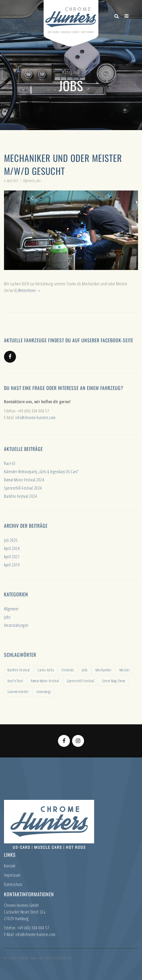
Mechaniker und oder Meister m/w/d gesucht (63, 164)
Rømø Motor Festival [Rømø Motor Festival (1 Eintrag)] (45, 681)
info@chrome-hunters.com (35, 418)
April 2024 (12, 548)
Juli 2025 (11, 540)
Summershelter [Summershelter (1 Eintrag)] (18, 692)
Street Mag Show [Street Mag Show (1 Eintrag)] (114, 681)
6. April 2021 (11, 181)
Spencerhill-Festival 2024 (23, 488)
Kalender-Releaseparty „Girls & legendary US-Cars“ (41, 472)
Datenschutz (13, 884)
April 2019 (12, 565)
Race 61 (10, 463)
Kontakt (10, 866)
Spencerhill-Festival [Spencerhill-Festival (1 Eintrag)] (80, 681)
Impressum (12, 875)
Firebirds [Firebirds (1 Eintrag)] (68, 670)
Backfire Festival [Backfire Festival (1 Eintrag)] (19, 670)
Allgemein (29, 181)
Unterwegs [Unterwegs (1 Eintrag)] (44, 692)
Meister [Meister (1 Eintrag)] (125, 670)
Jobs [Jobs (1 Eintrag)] (85, 670)
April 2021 (12, 557)
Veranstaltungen (16, 625)
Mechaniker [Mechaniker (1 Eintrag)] (103, 670)
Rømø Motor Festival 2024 (24, 480)
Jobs (38, 181)
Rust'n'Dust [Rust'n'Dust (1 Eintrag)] (15, 681)
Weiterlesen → (30, 290)
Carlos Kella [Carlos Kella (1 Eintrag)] (46, 670)
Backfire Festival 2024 (20, 496)
